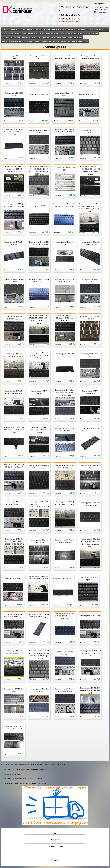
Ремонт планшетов (96, 29)
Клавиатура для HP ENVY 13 (13, 578)
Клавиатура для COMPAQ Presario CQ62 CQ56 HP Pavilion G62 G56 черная (14, 169)
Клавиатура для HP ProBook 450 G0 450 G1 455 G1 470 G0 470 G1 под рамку (65, 392)
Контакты (14, 29)
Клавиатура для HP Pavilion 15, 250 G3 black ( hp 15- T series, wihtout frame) (14, 653)
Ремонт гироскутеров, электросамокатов (17, 41)
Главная (5, 29)
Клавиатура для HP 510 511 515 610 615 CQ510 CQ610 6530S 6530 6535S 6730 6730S (39, 504)
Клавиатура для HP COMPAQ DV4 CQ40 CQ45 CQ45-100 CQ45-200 (65, 616)
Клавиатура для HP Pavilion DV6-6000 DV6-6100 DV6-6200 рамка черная (14, 504)
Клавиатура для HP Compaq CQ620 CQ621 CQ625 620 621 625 (38, 579)
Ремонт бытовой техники (77, 29)
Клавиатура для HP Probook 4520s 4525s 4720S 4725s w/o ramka (14, 132)
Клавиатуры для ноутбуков (88, 33)
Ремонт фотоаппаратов (31, 37)
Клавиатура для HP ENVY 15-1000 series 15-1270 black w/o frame (14, 430)
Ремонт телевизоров (80, 41)
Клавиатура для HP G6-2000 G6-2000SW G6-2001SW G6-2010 (65, 132)
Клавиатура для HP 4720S (88, 94)
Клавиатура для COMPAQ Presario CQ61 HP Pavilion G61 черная (65, 504)
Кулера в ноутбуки (75, 37)
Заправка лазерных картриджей (54, 37)
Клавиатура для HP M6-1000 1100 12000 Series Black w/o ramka (14, 467)
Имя (55, 833)
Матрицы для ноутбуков (11, 37)
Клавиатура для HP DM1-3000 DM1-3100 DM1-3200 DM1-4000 (90, 653)
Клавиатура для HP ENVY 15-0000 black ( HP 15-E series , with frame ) (65, 318)
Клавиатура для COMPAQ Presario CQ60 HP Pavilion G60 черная (14, 206)
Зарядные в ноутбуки (68, 33)
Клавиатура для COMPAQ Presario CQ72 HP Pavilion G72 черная (39, 430)
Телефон (55, 840)
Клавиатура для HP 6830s (62, 578)
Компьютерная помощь (11, 33)
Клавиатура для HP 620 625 (38, 94)
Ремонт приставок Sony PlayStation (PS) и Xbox (52, 41)
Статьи (22, 29)
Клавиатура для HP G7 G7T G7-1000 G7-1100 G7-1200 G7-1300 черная (39, 355)
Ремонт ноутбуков (59, 29)
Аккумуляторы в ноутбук (49, 33)
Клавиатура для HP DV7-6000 (90, 616)
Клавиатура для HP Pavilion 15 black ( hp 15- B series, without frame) (64, 206)
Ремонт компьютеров (30, 33)
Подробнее (7, 84)
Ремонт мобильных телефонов (39, 29)
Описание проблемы (55, 846)
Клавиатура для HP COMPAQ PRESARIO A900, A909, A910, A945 (90, 690)
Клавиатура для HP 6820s (38, 206)
